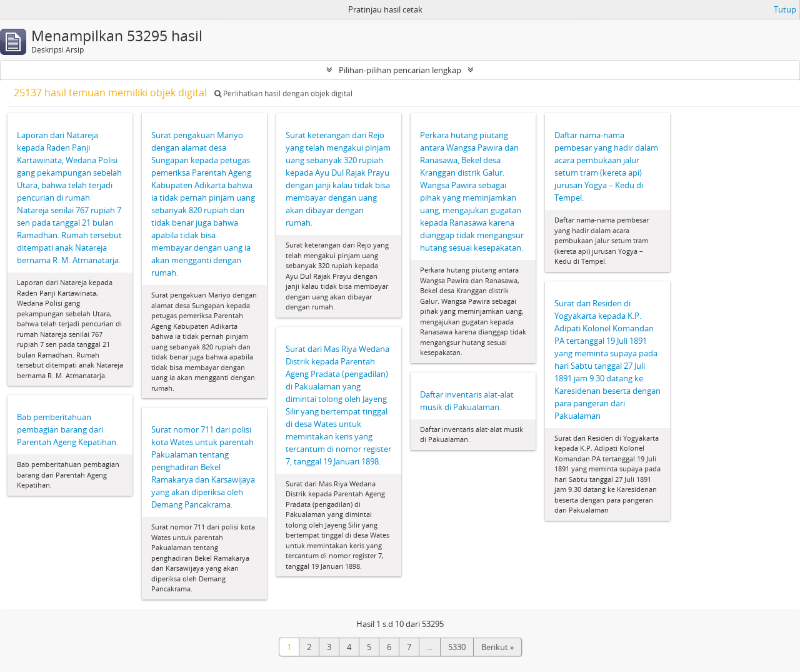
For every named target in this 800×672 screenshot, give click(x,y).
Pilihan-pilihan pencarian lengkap (400, 70)
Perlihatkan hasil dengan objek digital (283, 93)
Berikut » (497, 647)
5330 (457, 647)
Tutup (785, 9)
